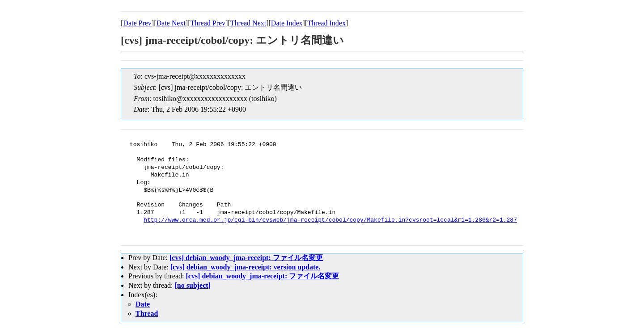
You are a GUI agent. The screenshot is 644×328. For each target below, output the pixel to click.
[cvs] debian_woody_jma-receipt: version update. (246, 267)
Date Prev (137, 23)
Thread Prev (208, 23)
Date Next (171, 23)
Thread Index (326, 23)
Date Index (287, 23)
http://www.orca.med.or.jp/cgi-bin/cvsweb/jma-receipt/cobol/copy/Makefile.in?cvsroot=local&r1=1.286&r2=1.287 (330, 220)
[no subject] (193, 285)
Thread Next (248, 23)
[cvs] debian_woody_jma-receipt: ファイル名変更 (246, 258)
